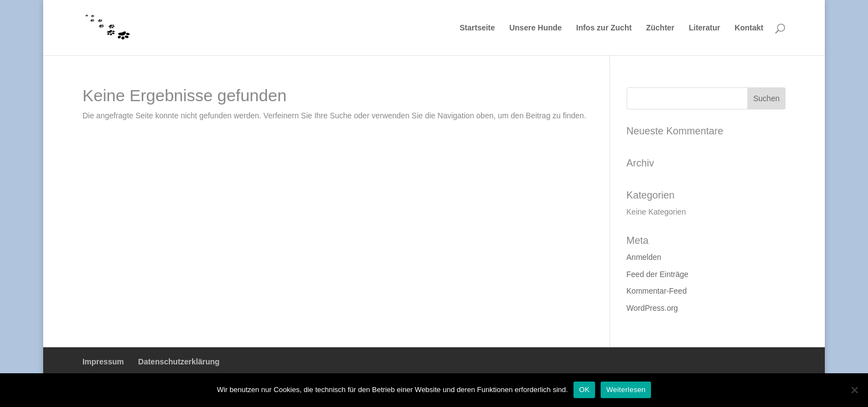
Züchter (660, 28)
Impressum (103, 362)
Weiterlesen (626, 390)
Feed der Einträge (658, 274)
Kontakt (749, 28)
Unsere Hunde (536, 28)
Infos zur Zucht (604, 28)
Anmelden (644, 257)
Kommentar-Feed (657, 291)
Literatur (704, 28)
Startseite (477, 28)
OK (584, 390)
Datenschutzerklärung (179, 362)
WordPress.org (652, 308)
